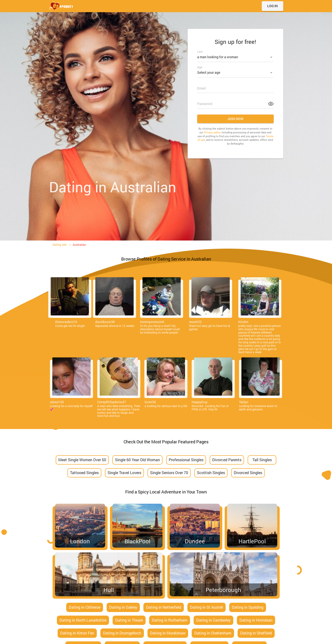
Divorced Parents (227, 460)
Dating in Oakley (123, 607)
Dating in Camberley (213, 620)
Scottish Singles (211, 473)
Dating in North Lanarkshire (83, 620)
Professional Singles (186, 460)
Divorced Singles (248, 473)
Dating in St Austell (207, 607)
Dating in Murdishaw (168, 633)
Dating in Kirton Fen (77, 633)
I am (200, 52)
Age (200, 66)
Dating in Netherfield (164, 607)
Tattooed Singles (84, 473)
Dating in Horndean (256, 620)
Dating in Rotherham (170, 620)
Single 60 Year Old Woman (137, 460)
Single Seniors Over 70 (169, 473)
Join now (235, 117)
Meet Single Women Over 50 (82, 460)
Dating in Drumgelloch (122, 633)
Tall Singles (262, 460)
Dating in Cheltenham (213, 633)
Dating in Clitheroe (85, 607)
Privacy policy (212, 131)
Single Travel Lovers (124, 473)
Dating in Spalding (248, 607)
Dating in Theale (129, 620)
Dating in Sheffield (256, 633)
